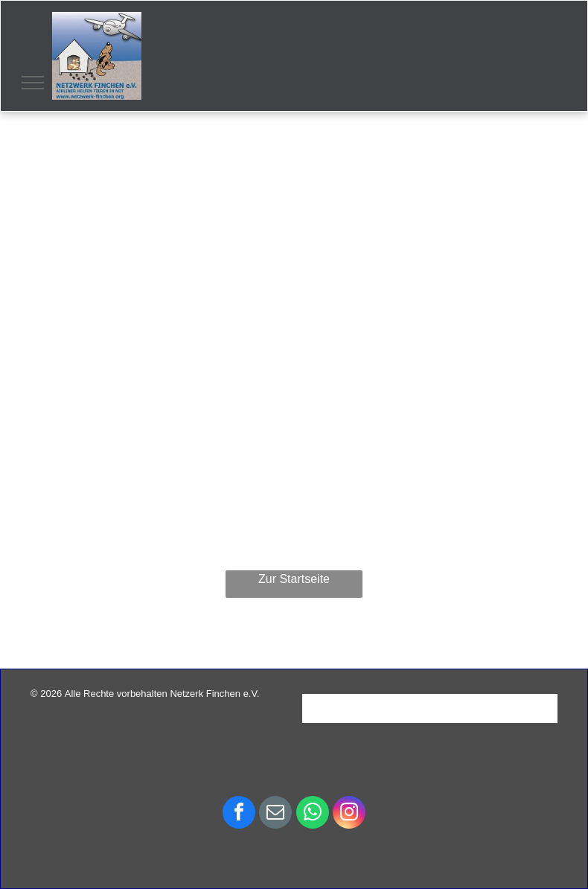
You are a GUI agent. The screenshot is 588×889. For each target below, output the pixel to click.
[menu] (33, 83)
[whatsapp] (313, 814)
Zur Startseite (294, 579)
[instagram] (349, 814)
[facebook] (239, 814)
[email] (275, 814)
